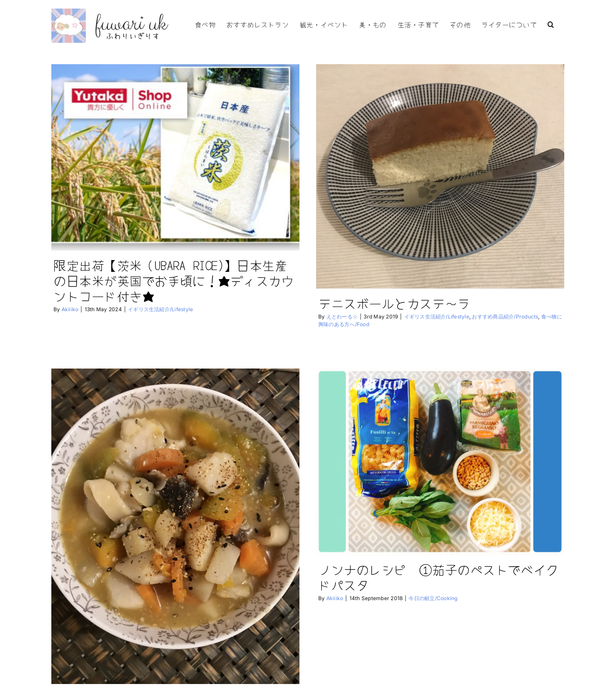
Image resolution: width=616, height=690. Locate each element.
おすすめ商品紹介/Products (497, 317)
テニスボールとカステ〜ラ (386, 303)
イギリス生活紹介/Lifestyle (160, 309)
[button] (551, 24)
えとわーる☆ (333, 317)
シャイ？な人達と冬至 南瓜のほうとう (202, 669)
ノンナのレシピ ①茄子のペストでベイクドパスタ (413, 577)
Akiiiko (70, 309)
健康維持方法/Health (264, 683)
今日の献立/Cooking (212, 683)
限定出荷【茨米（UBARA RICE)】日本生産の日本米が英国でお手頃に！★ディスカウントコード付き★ (173, 280)
